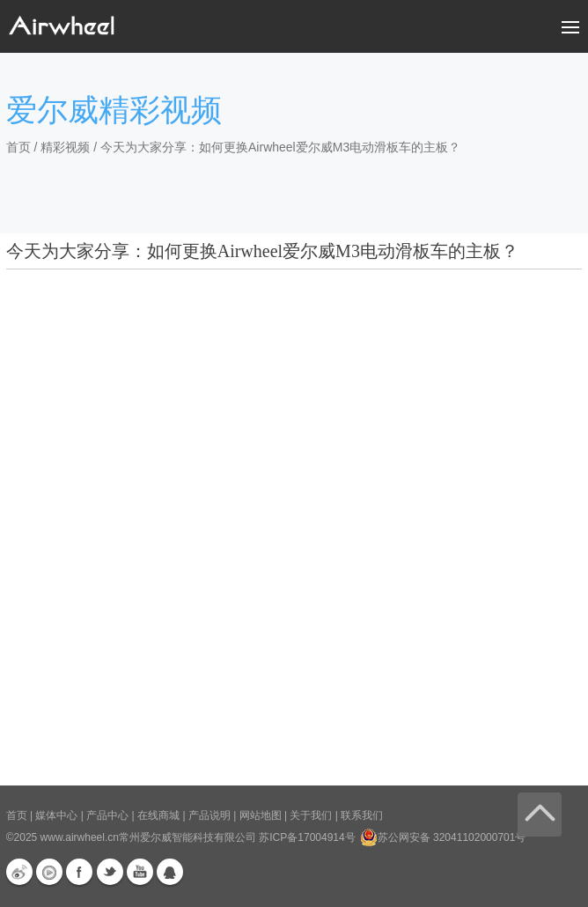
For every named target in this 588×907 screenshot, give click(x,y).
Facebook (79, 872)
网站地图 (261, 815)
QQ (170, 872)
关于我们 (311, 815)
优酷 (49, 872)
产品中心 (107, 815)
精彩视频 (65, 147)
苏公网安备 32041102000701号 (443, 837)
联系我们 (362, 815)
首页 (18, 147)
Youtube (140, 872)
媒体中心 (56, 815)
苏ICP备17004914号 (307, 837)
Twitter (110, 872)
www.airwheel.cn (80, 837)
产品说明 (209, 815)
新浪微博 (19, 872)
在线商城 (158, 815)
